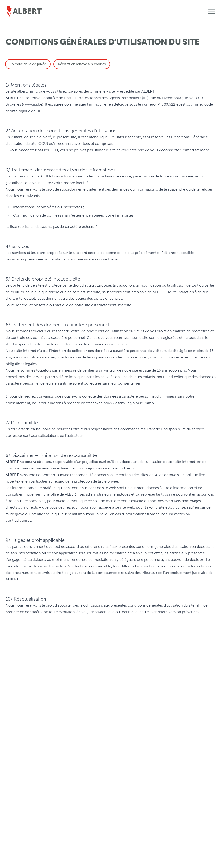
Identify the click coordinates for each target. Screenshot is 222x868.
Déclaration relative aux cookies (82, 64)
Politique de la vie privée (28, 64)
